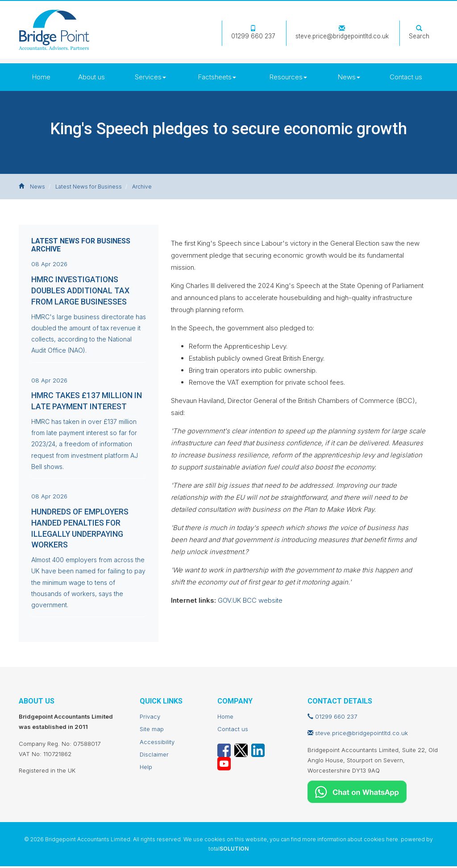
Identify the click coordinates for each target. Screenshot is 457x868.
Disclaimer (154, 756)
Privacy (150, 718)
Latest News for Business (89, 187)
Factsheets (217, 77)
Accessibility (157, 744)
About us (91, 77)
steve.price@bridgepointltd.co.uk (342, 33)
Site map (152, 731)
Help (146, 769)
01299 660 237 (253, 33)
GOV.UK (229, 600)
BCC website (263, 600)
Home (41, 77)
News (349, 77)
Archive (142, 187)
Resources (288, 77)
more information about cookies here (350, 841)
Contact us (406, 77)
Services (150, 77)
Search (419, 33)
